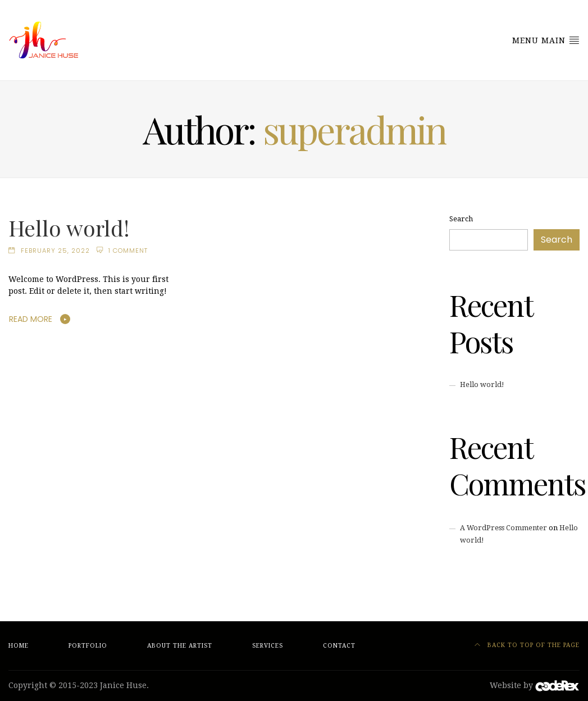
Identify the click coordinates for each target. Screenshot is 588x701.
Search (461, 219)
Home (19, 646)
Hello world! (69, 227)
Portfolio (88, 646)
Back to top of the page (527, 645)
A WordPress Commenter (503, 528)
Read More (31, 319)
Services (268, 646)
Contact (339, 646)
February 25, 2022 (55, 251)
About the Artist (180, 646)
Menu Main (546, 40)
